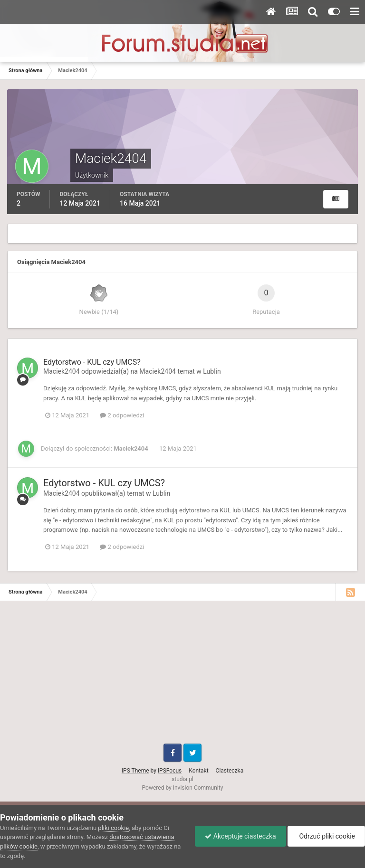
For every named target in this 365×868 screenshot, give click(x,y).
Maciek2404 (62, 371)
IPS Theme (135, 771)
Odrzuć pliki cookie (326, 836)
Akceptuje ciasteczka (240, 836)
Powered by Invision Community (183, 788)
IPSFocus (170, 771)
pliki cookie (113, 828)
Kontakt (198, 771)
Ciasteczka (230, 771)
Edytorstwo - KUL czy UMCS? (92, 362)
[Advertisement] (182, 677)
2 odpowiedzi (122, 415)
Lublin (212, 371)
